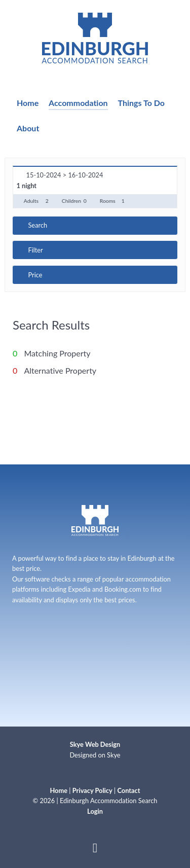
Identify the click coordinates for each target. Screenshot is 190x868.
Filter (35, 250)
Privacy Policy (92, 790)
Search (37, 225)
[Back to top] (95, 850)
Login (95, 811)
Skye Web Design (95, 744)
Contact (129, 790)
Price (35, 275)
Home (59, 790)
